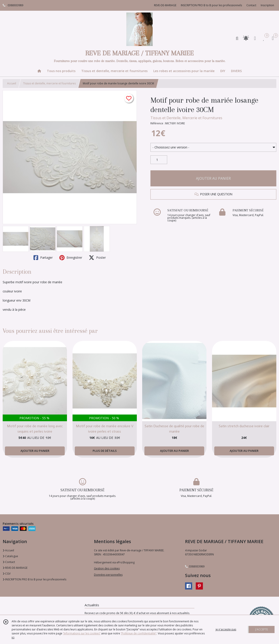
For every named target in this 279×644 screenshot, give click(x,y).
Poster (97, 258)
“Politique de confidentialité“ (139, 633)
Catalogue (10, 556)
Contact (251, 5)
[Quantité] (159, 160)
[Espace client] (255, 38)
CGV (7, 574)
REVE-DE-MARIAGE (15, 568)
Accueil (12, 83)
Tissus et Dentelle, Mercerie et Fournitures (186, 118)
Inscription (267, 5)
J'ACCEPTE (262, 629)
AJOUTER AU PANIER (213, 178)
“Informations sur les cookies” (82, 633)
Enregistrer (71, 258)
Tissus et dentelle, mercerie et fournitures (49, 83)
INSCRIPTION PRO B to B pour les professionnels (34, 579)
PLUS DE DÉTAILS (105, 451)
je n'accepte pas (226, 629)
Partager (43, 258)
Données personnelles (108, 575)
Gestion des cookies (107, 568)
